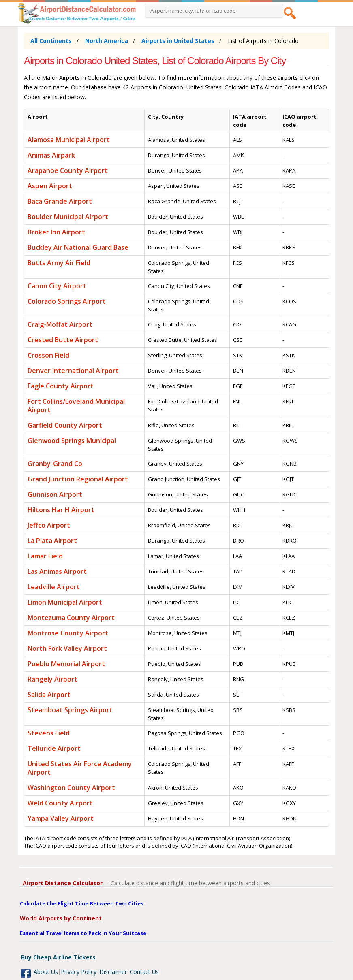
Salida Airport (49, 695)
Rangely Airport (52, 679)
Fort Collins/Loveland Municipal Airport (76, 406)
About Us (46, 972)
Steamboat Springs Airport (70, 710)
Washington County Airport (71, 788)
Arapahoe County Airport (68, 170)
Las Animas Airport (57, 571)
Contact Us (144, 972)
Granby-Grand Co (55, 464)
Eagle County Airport (61, 386)
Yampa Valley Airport (61, 818)
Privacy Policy (79, 972)
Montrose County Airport (68, 633)
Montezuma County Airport (71, 618)
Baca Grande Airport (60, 201)
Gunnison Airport (55, 494)
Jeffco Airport (49, 525)
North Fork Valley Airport (67, 648)
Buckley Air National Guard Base (78, 247)
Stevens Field (49, 733)
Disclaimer (113, 972)
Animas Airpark (51, 155)
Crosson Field (48, 355)
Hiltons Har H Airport (61, 510)
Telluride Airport (54, 748)
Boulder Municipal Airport (68, 217)
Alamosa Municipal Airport (69, 140)
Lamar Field (45, 556)
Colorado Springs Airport (67, 301)
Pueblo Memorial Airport (66, 664)
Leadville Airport (54, 587)
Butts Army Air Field (59, 263)
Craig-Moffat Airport (60, 324)
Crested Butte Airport (63, 340)
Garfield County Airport (65, 425)
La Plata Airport (52, 541)
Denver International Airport (73, 371)
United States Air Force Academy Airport (80, 768)
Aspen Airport (50, 186)
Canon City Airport (57, 286)
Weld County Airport (60, 803)
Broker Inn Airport (56, 232)
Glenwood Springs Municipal (72, 441)
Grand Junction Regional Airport (78, 479)
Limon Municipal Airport (65, 602)
